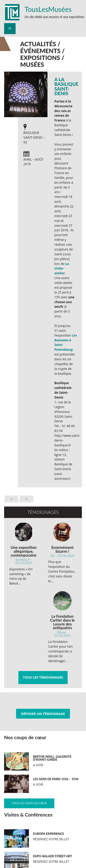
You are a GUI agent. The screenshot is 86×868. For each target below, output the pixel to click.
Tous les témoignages (43, 677)
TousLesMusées (48, 9)
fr (10, 28)
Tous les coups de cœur (29, 803)
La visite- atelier (62, 268)
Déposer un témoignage (43, 714)
